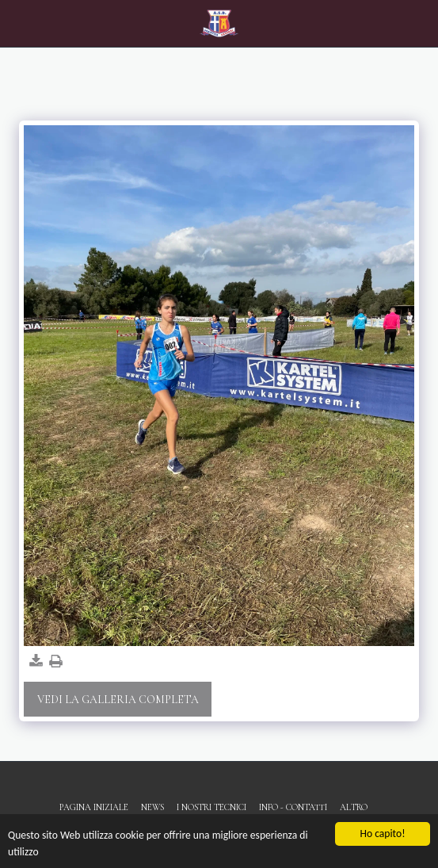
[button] (17, 23)
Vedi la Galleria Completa (118, 700)
